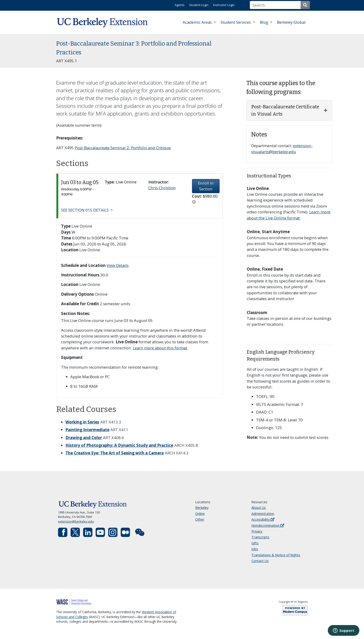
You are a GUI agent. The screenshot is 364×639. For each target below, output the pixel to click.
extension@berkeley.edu (76, 521)
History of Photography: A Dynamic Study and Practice (119, 445)
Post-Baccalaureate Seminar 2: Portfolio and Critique (123, 148)
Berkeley (202, 508)
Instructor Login (224, 5)
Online (200, 514)
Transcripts (260, 537)
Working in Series (82, 422)
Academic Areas (198, 22)
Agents (180, 5)
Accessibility (263, 519)
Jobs (255, 549)
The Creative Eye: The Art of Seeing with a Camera (115, 453)
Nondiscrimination (268, 525)
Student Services (236, 22)
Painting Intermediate (87, 430)
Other (200, 519)
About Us (259, 508)
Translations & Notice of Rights (276, 555)
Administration (263, 514)
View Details (118, 265)
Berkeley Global (291, 22)
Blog (264, 22)
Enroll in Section (206, 186)
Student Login (199, 5)
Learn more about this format (160, 348)
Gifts (255, 543)
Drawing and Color (84, 438)
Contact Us (260, 561)
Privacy (257, 531)
